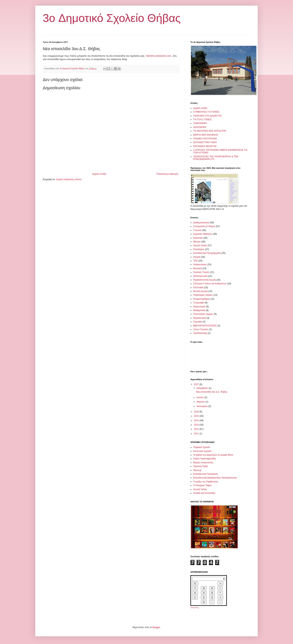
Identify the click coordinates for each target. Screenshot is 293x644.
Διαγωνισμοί (199, 307)
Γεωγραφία (199, 303)
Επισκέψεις (199, 249)
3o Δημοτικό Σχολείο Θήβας (112, 18)
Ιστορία (197, 257)
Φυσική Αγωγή (200, 291)
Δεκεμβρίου (203, 388)
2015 (197, 416)
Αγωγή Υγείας (200, 245)
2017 (197, 384)
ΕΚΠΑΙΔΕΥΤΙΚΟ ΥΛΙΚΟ (205, 142)
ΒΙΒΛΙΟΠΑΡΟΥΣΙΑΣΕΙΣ (205, 326)
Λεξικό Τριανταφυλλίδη (205, 459)
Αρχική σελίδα (99, 174)
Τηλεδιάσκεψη (200, 333)
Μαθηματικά (199, 310)
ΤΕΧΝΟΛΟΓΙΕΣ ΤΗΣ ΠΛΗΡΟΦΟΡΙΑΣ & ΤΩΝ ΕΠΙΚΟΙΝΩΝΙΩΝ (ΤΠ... (216, 158)
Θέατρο (197, 242)
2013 (197, 425)
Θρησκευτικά (200, 318)
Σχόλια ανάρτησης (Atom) (69, 179)
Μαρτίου (201, 402)
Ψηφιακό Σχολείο (202, 447)
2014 (197, 420)
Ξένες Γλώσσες (201, 329)
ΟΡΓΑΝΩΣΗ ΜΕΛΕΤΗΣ (205, 146)
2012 (197, 429)
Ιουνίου (201, 397)
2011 (197, 434)
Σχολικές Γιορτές (201, 272)
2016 (197, 412)
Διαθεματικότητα (201, 223)
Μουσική (198, 268)
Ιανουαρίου (202, 406)
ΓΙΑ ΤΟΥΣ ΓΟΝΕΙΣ (202, 120)
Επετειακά (198, 287)
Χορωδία (198, 322)
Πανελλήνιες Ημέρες (203, 314)
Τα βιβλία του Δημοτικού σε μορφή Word (213, 455)
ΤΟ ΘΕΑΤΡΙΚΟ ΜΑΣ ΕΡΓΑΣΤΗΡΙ (210, 131)
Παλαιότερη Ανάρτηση (167, 174)
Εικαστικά (198, 238)
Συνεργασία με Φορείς (204, 226)
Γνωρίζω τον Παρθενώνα (206, 482)
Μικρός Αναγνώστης (203, 463)
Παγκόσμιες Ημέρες (203, 295)
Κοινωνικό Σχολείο (202, 451)
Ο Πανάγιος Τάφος (202, 485)
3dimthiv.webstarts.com (159, 56)
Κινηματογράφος (201, 299)
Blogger (156, 627)
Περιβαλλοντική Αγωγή (204, 280)
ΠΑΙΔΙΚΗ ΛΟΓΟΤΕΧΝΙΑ (205, 139)
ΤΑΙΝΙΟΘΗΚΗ (200, 123)
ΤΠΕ (195, 261)
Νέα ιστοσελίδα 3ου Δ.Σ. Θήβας (212, 392)
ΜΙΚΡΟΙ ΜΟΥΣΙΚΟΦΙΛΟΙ (206, 135)
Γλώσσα (197, 230)
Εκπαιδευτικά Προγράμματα (207, 253)
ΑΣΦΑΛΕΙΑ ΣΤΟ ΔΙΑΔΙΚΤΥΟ (207, 116)
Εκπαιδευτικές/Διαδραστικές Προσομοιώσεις (215, 478)
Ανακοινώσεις (200, 264)
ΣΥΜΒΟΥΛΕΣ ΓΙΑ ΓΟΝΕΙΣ (206, 112)
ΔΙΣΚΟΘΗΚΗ (200, 127)
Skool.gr (197, 470)
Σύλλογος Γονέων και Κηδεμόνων (210, 284)
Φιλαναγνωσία (200, 276)
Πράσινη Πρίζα (201, 466)
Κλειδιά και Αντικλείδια (204, 493)
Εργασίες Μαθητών (203, 234)
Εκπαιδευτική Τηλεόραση (206, 474)
